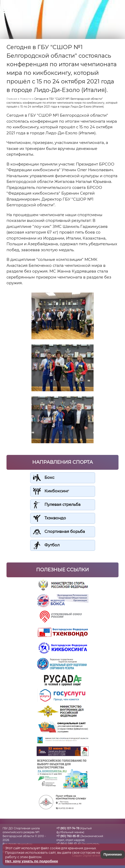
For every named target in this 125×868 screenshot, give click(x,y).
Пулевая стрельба (62, 504)
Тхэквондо (55, 518)
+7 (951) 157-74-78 (68, 828)
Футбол (52, 545)
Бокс (49, 477)
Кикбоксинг (57, 491)
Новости (26, 99)
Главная (12, 99)
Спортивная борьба (65, 531)
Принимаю (113, 854)
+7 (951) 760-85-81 (68, 836)
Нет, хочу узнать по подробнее (32, 861)
